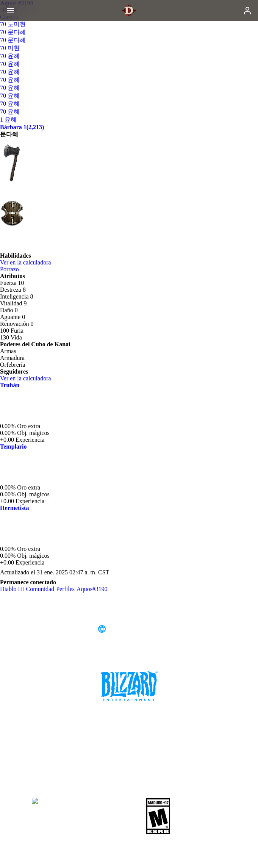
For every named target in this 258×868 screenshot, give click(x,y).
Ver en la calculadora (29, 262)
